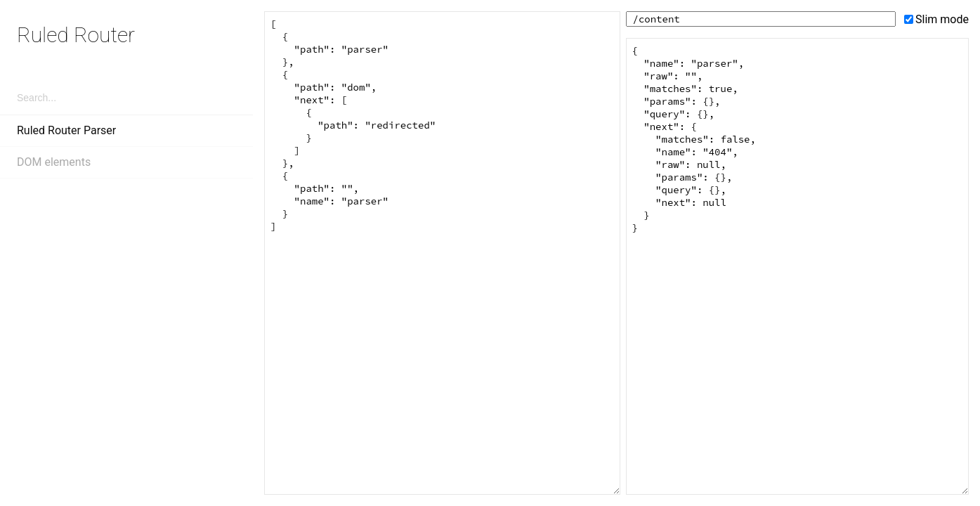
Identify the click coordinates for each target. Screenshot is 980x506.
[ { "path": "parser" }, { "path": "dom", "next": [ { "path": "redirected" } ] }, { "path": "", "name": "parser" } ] (442, 253)
